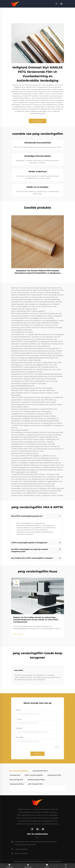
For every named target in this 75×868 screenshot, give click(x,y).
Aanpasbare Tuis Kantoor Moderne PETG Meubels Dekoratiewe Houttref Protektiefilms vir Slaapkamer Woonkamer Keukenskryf (38, 272)
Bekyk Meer (18, 634)
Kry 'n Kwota (38, 121)
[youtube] (43, 829)
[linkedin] (38, 829)
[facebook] (32, 829)
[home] (15, 4)
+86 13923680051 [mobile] (19, 849)
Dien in (37, 754)
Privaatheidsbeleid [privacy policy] (55, 861)
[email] (21, 854)
